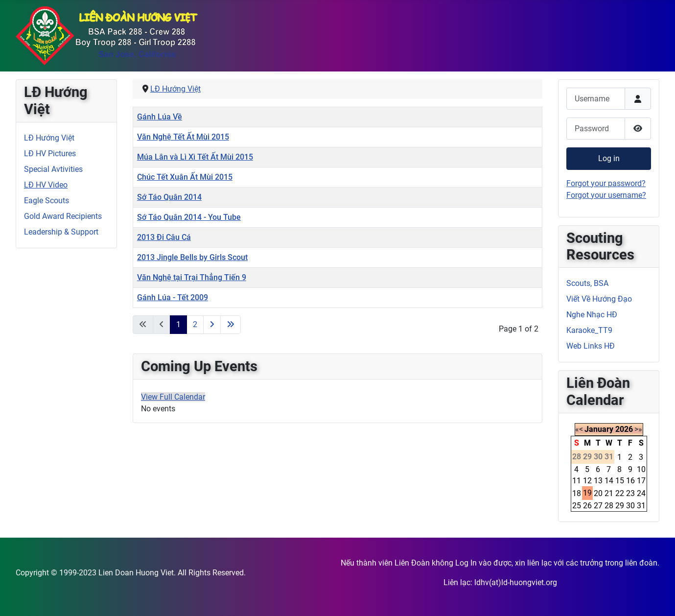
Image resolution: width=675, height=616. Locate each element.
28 (609, 506)
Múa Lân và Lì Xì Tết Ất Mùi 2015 (195, 157)
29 (620, 506)
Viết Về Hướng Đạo (599, 299)
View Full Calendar (173, 397)
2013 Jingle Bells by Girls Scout (192, 257)
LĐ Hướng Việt (49, 138)
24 (641, 493)
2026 (624, 429)
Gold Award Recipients (63, 216)
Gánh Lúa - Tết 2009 (173, 297)
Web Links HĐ (591, 346)
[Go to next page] (212, 325)
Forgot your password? (606, 183)
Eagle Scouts (47, 201)
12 (587, 481)
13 (598, 481)
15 (620, 481)
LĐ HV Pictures (50, 154)
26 (587, 506)
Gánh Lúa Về (160, 117)
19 (587, 493)
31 (641, 506)
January (599, 429)
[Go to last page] (231, 325)
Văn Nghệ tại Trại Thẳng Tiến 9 (192, 277)
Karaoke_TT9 (589, 330)
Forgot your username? (606, 195)
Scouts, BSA (587, 283)
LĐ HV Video (46, 185)
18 (577, 493)
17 (641, 481)
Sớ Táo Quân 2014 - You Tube (189, 217)
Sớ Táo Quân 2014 (169, 197)
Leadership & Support (61, 232)
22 (620, 493)
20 (598, 493)
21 (609, 493)
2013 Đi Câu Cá (164, 237)
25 (577, 506)
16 (630, 481)
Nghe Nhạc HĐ (592, 315)
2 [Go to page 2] (195, 324)
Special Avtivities (53, 169)
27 (598, 506)
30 (630, 506)
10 (641, 469)
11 (577, 481)
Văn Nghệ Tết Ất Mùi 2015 (183, 137)
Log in (609, 158)
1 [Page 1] (178, 324)
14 (609, 481)
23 (630, 493)
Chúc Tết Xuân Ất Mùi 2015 (185, 177)
